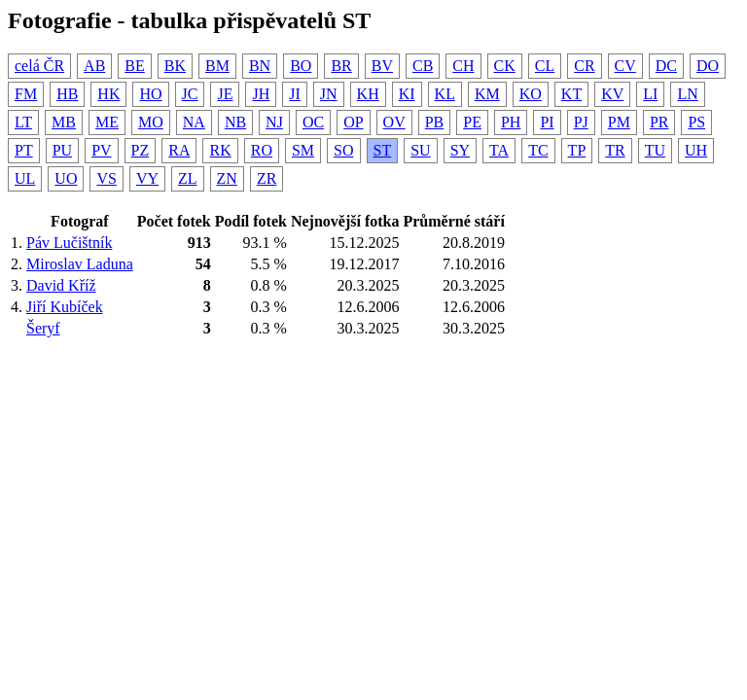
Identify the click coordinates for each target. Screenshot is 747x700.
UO (66, 178)
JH (261, 94)
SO (343, 150)
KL (445, 94)
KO (531, 94)
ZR (267, 178)
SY (460, 150)
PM (619, 122)
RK (220, 150)
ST (383, 150)
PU (62, 150)
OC (313, 122)
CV (625, 66)
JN (329, 94)
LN (687, 94)
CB (423, 66)
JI (295, 94)
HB (67, 94)
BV (382, 66)
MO (151, 122)
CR (584, 66)
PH (511, 122)
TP (577, 150)
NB (235, 122)
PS (696, 122)
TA (499, 150)
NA (194, 122)
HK (108, 94)
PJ (581, 122)
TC (538, 150)
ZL (188, 178)
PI (547, 122)
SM (303, 150)
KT (571, 94)
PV (101, 150)
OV (394, 122)
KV (612, 94)
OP (353, 122)
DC (666, 66)
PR (659, 122)
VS (106, 178)
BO (301, 66)
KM (487, 94)
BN (260, 66)
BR (341, 66)
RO (262, 150)
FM (26, 94)
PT (24, 150)
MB (64, 122)
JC (190, 94)
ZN (227, 178)
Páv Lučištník (69, 243)
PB (435, 122)
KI (407, 94)
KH (368, 94)
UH (696, 150)
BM (217, 66)
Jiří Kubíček (65, 307)
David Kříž (61, 285)
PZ (141, 150)
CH (463, 66)
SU (420, 150)
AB (94, 66)
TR (615, 150)
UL (25, 178)
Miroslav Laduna (80, 264)
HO (150, 94)
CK (505, 66)
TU (655, 150)
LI (650, 94)
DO (708, 66)
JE (225, 94)
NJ (274, 122)
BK (175, 66)
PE (472, 122)
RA (179, 150)
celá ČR (39, 66)
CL (545, 66)
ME (107, 122)
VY (147, 178)
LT (23, 122)
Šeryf (43, 328)
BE (134, 66)
